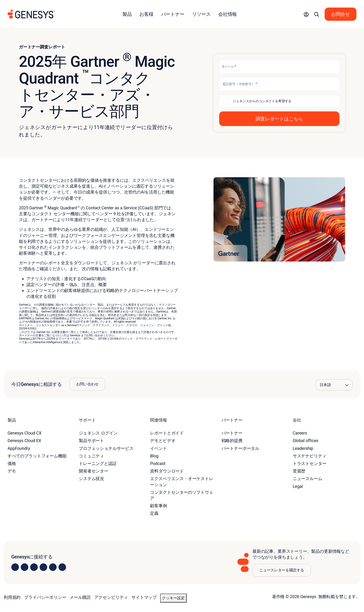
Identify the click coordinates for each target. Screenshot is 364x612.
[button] (306, 14)
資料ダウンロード (167, 471)
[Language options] (334, 385)
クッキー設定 (173, 598)
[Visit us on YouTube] (53, 567)
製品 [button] (127, 14)
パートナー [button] (173, 14)
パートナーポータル (240, 448)
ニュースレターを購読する (282, 570)
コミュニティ (91, 456)
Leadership (303, 448)
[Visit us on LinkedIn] (15, 567)
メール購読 (80, 597)
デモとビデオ (163, 441)
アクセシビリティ (111, 597)
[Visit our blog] (62, 567)
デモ (12, 471)
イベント (158, 448)
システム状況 (91, 479)
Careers (300, 433)
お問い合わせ (87, 384)
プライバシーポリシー (45, 597)
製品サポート (91, 441)
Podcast (158, 463)
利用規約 (12, 597)
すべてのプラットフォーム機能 (37, 456)
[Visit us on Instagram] (25, 567)
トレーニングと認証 (98, 463)
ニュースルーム (308, 479)
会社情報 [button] (228, 14)
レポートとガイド (167, 433)
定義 (154, 513)
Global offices (306, 441)
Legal (298, 486)
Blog (154, 456)
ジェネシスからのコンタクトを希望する (262, 101)
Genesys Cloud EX (24, 441)
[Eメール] (279, 67)
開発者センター (94, 471)
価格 (12, 463)
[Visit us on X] (34, 567)
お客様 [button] (146, 14)
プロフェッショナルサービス (106, 448)
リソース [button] (201, 14)
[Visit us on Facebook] (43, 567)
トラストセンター (310, 463)
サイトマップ (144, 597)
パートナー (232, 433)
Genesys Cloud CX (25, 433)
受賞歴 (299, 471)
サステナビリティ (310, 456)
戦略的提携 (232, 441)
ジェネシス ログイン (98, 433)
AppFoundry (19, 448)
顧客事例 (158, 506)
